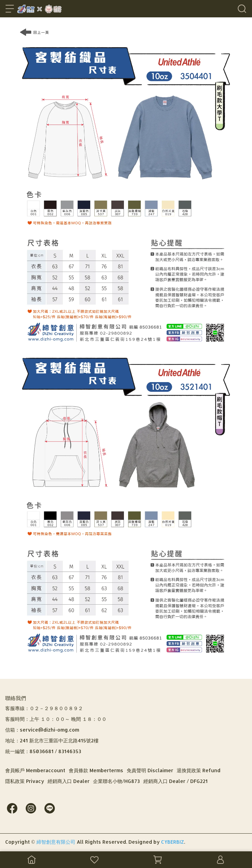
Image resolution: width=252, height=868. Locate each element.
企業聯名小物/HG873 (116, 781)
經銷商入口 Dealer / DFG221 (175, 781)
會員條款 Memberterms (96, 770)
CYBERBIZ (173, 842)
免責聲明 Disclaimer (150, 770)
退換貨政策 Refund (199, 770)
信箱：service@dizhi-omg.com (42, 730)
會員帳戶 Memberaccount (35, 770)
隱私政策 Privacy (25, 781)
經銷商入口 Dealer (69, 781)
